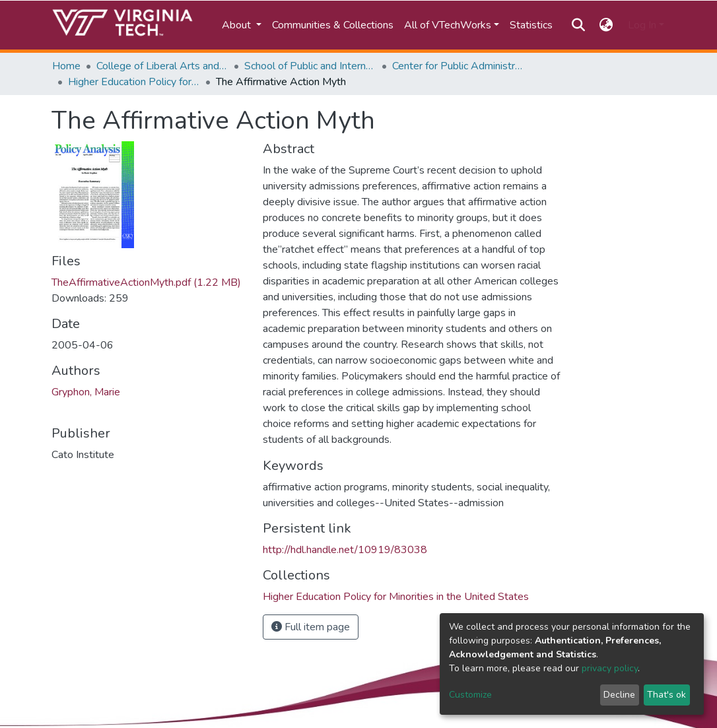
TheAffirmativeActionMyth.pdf (146, 282)
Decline (619, 695)
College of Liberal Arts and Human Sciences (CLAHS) (162, 66)
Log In (642, 25)
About (238, 25)
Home (66, 66)
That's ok (666, 695)
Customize (470, 695)
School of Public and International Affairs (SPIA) (310, 66)
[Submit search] (578, 25)
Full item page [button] (311, 627)
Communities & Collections (333, 25)
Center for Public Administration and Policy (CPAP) (458, 66)
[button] (606, 25)
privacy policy (610, 668)
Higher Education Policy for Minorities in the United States (134, 82)
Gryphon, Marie (86, 392)
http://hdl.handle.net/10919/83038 (345, 550)
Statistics (531, 25)
